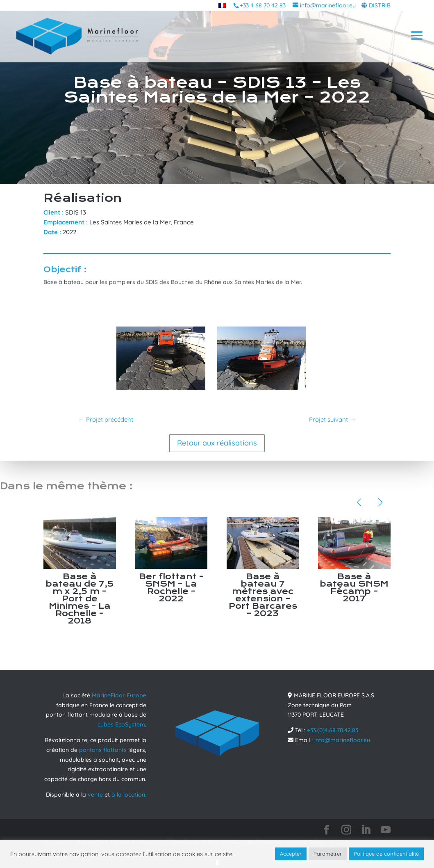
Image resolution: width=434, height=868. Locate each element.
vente (95, 795)
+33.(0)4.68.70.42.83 (333, 730)
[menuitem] (222, 5)
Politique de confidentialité (386, 854)
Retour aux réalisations (217, 443)
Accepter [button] (291, 854)
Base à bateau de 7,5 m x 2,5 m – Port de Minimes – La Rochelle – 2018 (80, 599)
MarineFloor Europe (119, 695)
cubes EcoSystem (121, 724)
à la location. (129, 795)
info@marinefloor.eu (342, 740)
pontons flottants (103, 750)
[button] (359, 503)
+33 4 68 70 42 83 (263, 5)
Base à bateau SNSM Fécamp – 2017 (354, 588)
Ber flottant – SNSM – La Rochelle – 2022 (171, 588)
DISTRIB (380, 5)
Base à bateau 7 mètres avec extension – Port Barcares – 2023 (263, 595)
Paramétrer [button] (328, 854)
